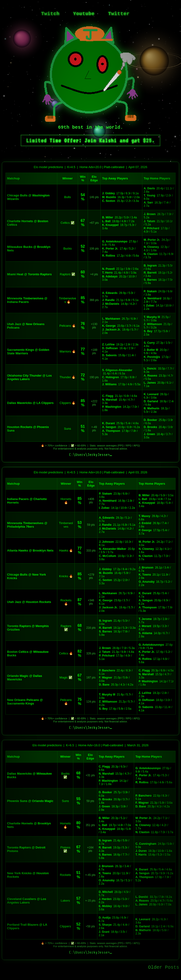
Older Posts (164, 967)
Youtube (84, 14)
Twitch (50, 14)
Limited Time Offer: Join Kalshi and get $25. (90, 140)
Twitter (119, 14)
